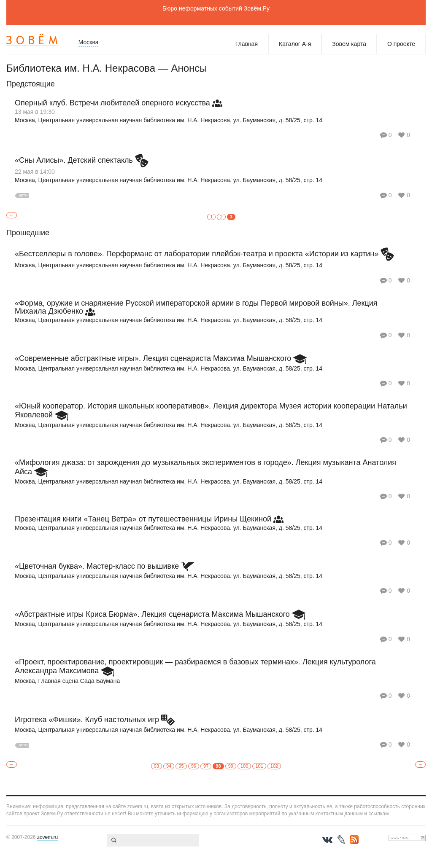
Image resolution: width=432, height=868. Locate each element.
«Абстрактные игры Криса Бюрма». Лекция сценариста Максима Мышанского (152, 614)
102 (274, 766)
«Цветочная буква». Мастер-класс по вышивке (97, 566)
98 (218, 766)
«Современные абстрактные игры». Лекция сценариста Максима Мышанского (153, 358)
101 (259, 766)
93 (157, 766)
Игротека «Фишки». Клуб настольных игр (87, 720)
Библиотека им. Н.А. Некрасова (81, 68)
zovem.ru (47, 837)
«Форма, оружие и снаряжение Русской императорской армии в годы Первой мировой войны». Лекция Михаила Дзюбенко (196, 307)
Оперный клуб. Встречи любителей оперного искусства (112, 103)
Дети (23, 195)
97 (206, 766)
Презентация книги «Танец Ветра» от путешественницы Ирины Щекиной (143, 519)
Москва (89, 42)
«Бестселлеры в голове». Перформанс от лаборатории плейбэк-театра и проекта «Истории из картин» (197, 254)
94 (169, 766)
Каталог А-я (295, 44)
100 (244, 766)
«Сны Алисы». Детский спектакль (74, 160)
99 (231, 766)
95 (181, 766)
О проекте (401, 44)
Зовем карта (349, 44)
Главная (247, 44)
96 (194, 766)
